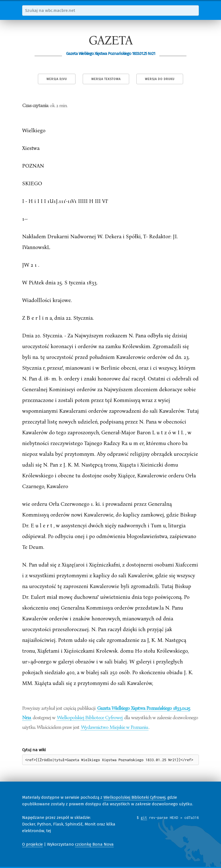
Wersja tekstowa (106, 79)
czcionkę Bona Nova (94, 844)
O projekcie (32, 844)
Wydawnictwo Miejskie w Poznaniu (115, 727)
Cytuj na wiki (34, 750)
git (144, 817)
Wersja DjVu (57, 79)
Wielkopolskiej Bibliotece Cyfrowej (90, 717)
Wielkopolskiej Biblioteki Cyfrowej (134, 797)
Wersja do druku (160, 79)
